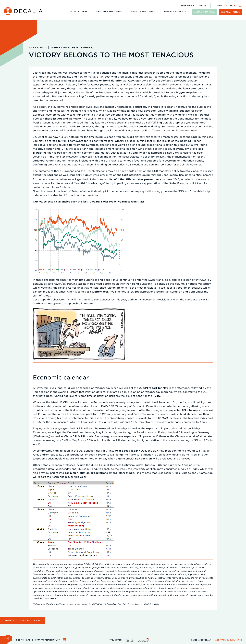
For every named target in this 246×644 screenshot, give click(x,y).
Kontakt (203, 6)
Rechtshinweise (25, 640)
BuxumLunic (236, 640)
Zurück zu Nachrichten (22, 620)
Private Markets (175, 12)
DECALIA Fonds (230, 12)
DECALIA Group (78, 12)
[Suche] (240, 6)
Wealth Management (110, 12)
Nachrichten (188, 6)
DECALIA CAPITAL (204, 12)
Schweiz (220, 6)
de (232, 6)
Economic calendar (61, 377)
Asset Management (144, 12)
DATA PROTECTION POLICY (48, 640)
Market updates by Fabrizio (72, 47)
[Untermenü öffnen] (91, 12)
